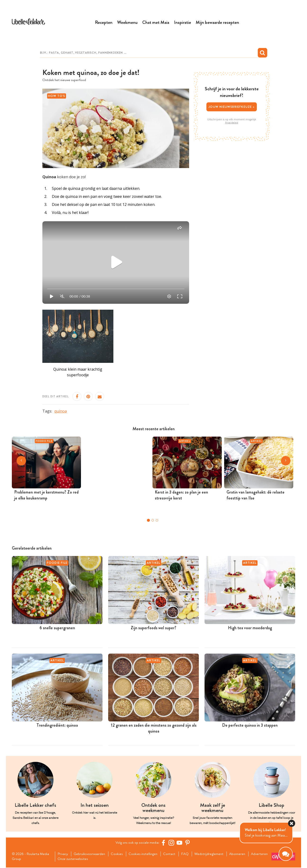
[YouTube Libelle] (180, 843)
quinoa (61, 411)
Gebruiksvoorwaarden (91, 854)
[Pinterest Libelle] (188, 843)
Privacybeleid (232, 123)
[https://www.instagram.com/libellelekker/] (172, 843)
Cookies (119, 854)
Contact (173, 854)
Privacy (63, 854)
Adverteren (67, 859)
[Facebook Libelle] (164, 843)
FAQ (189, 854)
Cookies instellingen (146, 854)
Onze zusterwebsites (97, 859)
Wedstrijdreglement (214, 854)
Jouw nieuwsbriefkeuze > (232, 107)
